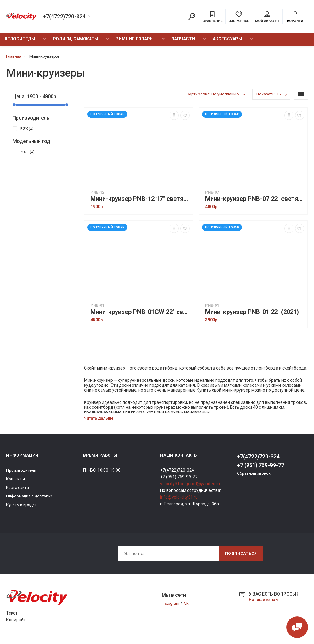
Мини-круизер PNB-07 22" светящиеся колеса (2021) (255, 199)
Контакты (15, 479)
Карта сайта (17, 487)
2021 (24, 152)
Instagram (170, 603)
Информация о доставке (29, 496)
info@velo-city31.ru (179, 497)
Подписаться (241, 554)
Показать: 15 (268, 94)
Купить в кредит (21, 505)
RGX (23, 128)
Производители (21, 470)
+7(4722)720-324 (64, 17)
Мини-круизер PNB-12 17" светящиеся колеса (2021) (140, 199)
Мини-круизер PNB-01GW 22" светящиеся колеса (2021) (140, 312)
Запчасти (183, 39)
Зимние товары (135, 39)
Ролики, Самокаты (75, 39)
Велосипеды (20, 39)
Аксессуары (227, 39)
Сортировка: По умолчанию (213, 94)
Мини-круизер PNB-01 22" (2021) (252, 312)
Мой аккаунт (267, 17)
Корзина (295, 17)
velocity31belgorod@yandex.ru (190, 484)
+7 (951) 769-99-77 (261, 465)
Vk (186, 603)
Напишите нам (264, 600)
